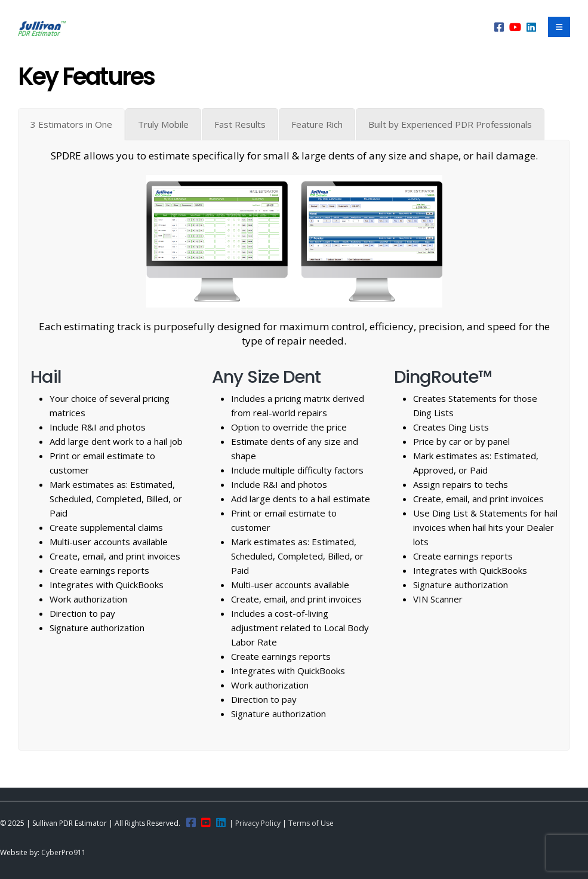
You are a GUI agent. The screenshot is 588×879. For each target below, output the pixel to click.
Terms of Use (311, 823)
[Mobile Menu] (559, 27)
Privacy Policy (258, 823)
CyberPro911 (64, 852)
